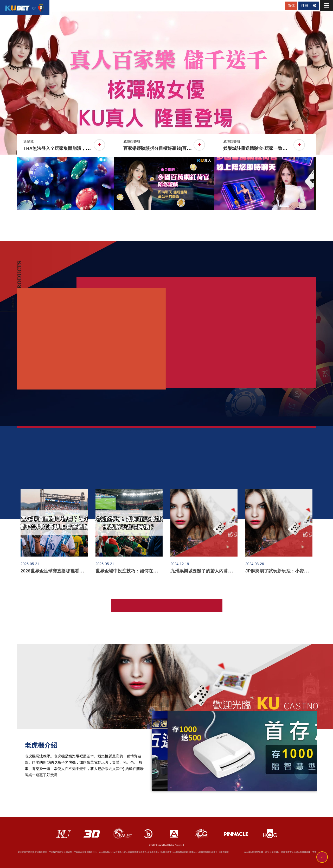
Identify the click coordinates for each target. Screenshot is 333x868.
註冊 (309, 5)
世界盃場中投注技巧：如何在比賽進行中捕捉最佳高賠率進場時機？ (162, 571)
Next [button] (320, 172)
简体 (291, 5)
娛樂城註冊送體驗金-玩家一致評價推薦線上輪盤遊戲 (277, 148)
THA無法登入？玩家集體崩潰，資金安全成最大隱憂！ (79, 148)
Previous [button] (13, 172)
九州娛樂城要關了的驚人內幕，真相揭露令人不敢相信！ (226, 571)
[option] (166, 83)
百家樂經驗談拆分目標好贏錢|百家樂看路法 (168, 148)
